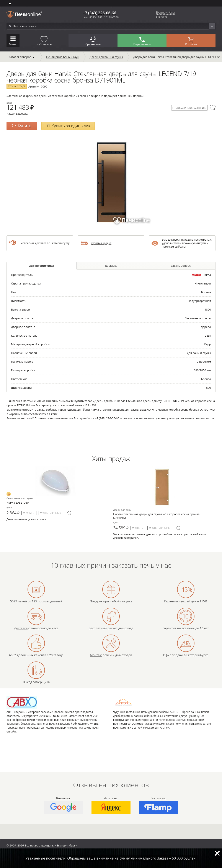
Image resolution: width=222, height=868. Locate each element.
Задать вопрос (181, 266)
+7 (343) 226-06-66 (100, 13)
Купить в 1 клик (52, 513)
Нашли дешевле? (17, 114)
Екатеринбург (166, 13)
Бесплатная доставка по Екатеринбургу (45, 243)
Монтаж (96, 655)
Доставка (111, 266)
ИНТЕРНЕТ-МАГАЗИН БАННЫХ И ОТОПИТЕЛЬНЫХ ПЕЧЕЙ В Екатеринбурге (11, 3)
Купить (24, 126)
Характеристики (41, 266)
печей (22, 601)
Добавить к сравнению (191, 108)
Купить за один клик (71, 126)
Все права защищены (40, 845)
